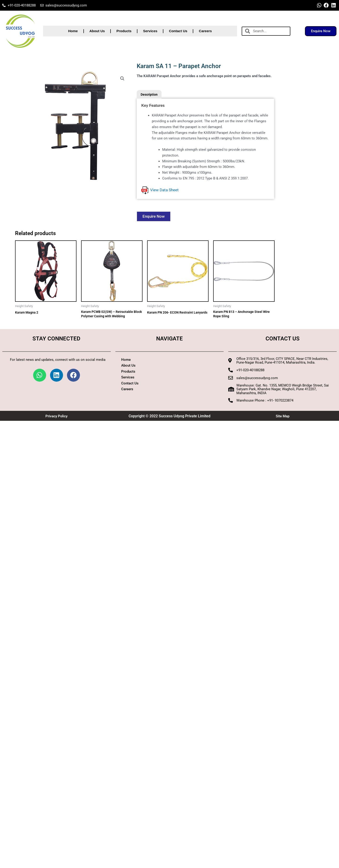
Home (73, 31)
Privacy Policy (57, 417)
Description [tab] (150, 94)
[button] (122, 79)
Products (124, 31)
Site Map (282, 417)
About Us (97, 31)
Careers (205, 31)
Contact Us (178, 31)
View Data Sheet (160, 190)
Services (150, 31)
